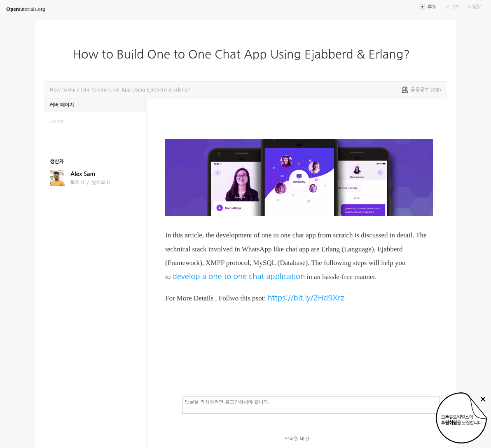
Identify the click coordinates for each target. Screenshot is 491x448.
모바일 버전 (297, 439)
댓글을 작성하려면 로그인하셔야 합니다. (311, 405)
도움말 (474, 7)
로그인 (452, 7)
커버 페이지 (62, 105)
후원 (432, 7)
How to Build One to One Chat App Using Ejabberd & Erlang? (244, 54)
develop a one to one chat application (238, 276)
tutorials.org (26, 9)
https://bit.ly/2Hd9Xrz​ (306, 298)
